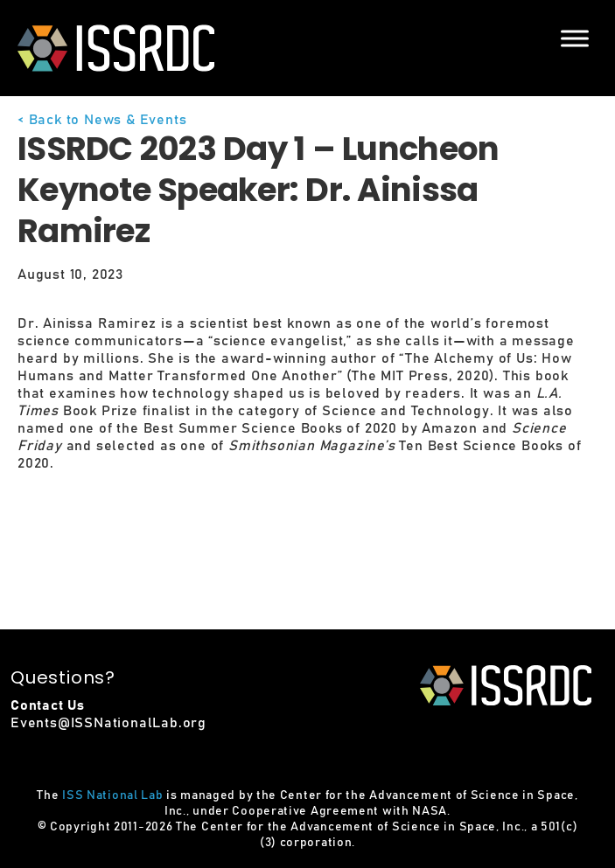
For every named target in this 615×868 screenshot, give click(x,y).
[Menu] (575, 38)
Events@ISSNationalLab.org (108, 723)
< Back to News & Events (102, 120)
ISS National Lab (112, 795)
